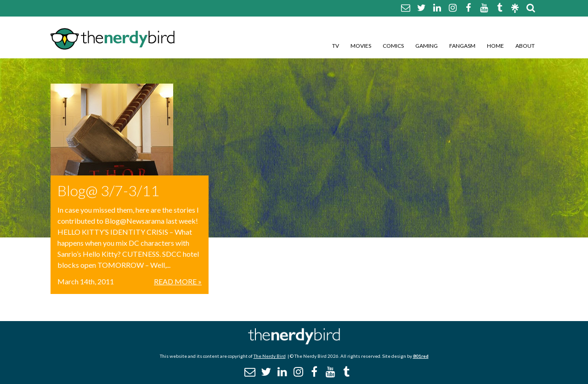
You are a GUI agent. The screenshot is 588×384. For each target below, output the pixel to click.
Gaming (427, 46)
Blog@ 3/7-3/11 (108, 190)
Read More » (178, 281)
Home (495, 46)
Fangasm (462, 46)
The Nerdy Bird (270, 356)
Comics (393, 46)
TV (336, 46)
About (525, 46)
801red (421, 356)
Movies (361, 46)
